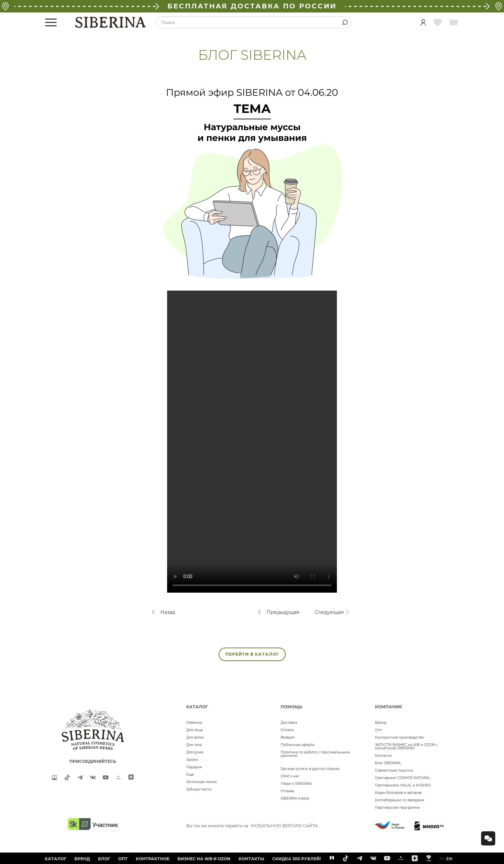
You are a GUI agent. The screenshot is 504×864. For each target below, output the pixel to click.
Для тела (194, 745)
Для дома (195, 752)
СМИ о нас (290, 776)
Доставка (289, 723)
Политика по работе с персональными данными (315, 754)
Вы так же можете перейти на (252, 826)
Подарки (194, 767)
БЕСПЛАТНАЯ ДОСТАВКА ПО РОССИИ (252, 6)
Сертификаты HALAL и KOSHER (403, 785)
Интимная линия (201, 782)
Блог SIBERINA (388, 763)
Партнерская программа (397, 808)
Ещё (190, 774)
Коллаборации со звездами (400, 800)
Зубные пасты (199, 789)
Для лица (195, 730)
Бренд (381, 723)
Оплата (287, 730)
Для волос (195, 737)
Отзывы (288, 791)
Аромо (192, 760)
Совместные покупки (394, 770)
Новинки (194, 723)
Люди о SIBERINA (296, 784)
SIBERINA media (295, 798)
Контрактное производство (399, 737)
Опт (379, 730)
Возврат (288, 737)
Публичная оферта (297, 745)
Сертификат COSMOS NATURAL (403, 778)
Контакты (383, 756)
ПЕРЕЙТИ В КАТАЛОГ (252, 654)
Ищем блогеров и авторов (398, 793)
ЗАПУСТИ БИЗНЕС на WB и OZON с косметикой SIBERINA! (406, 747)
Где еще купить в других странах (310, 769)
